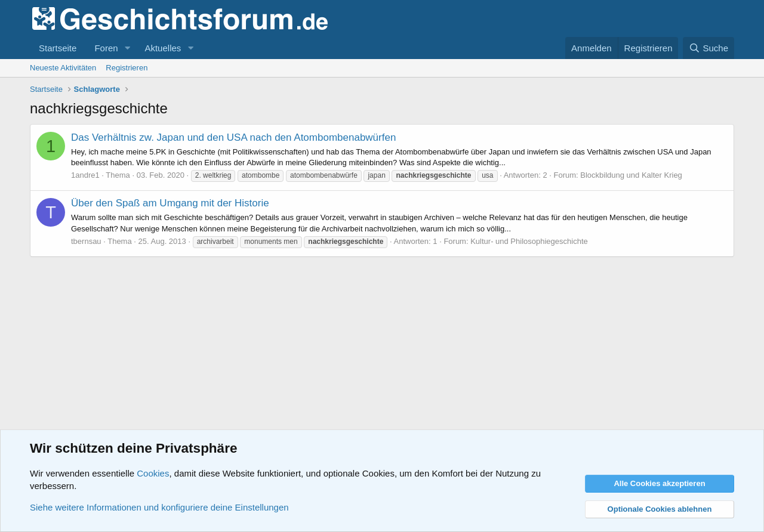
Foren (106, 48)
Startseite (58, 48)
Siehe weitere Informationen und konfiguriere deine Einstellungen (159, 507)
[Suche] (708, 48)
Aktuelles (163, 48)
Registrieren (127, 68)
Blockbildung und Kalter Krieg (631, 175)
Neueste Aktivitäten (63, 68)
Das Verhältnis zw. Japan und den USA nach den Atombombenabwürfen (233, 137)
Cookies (153, 473)
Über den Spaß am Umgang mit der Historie (170, 203)
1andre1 (85, 175)
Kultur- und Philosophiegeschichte (529, 241)
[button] (127, 48)
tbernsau (86, 241)
